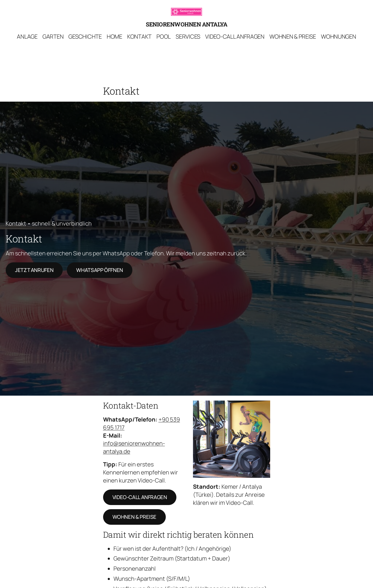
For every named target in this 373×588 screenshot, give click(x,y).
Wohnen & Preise (135, 517)
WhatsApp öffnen (100, 270)
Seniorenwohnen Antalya (187, 24)
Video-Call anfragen (140, 497)
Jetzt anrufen (34, 270)
